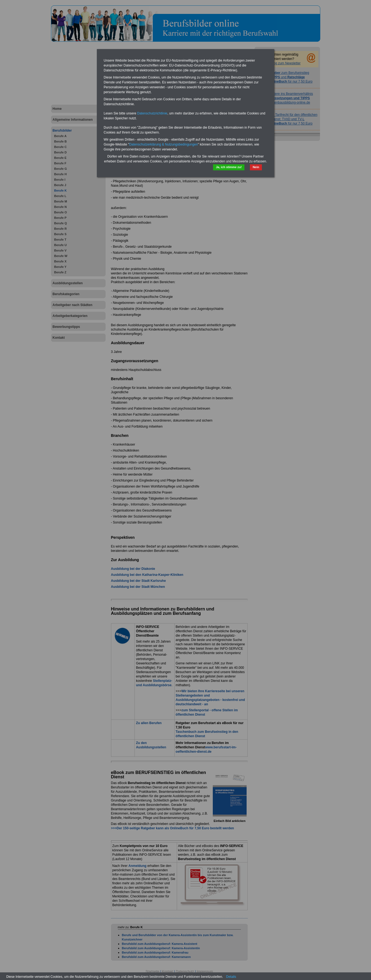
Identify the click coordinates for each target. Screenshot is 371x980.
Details (231, 977)
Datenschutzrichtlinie (152, 113)
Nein (256, 167)
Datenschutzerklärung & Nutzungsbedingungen (163, 144)
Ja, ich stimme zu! (229, 167)
